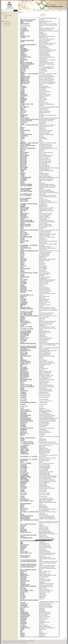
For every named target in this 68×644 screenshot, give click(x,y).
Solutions (6, 17)
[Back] (65, 639)
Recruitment (27, 641)
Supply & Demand (15, 641)
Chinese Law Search (7, 23)
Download (53, 10)
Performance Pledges (8, 15)
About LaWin (5, 641)
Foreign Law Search (7, 25)
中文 (66, 10)
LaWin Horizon (47, 10)
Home (34, 10)
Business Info (39, 10)
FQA (5, 19)
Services (9, 641)
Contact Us (32, 641)
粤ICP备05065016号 (23, 643)
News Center (21, 641)
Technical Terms (60, 10)
